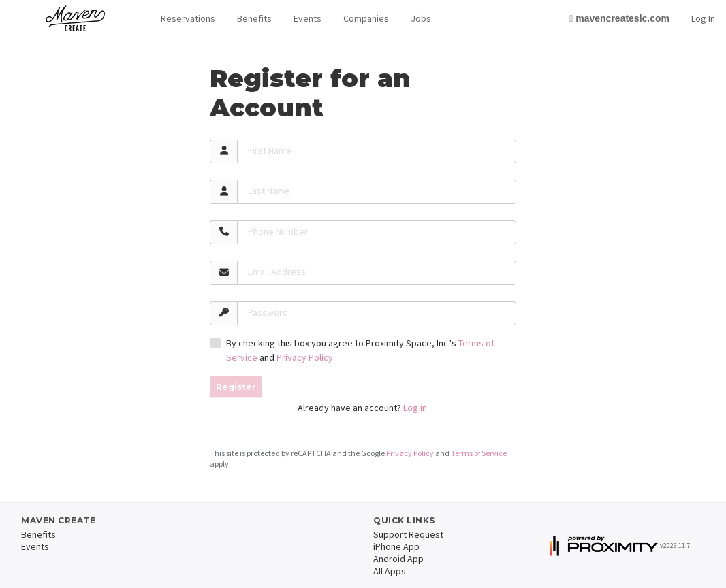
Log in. (416, 408)
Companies (366, 18)
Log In (703, 18)
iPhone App (396, 546)
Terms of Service (479, 453)
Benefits (254, 18)
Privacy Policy (305, 357)
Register (236, 387)
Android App (398, 559)
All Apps (390, 571)
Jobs (421, 18)
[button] (188, 19)
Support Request (408, 534)
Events (307, 18)
